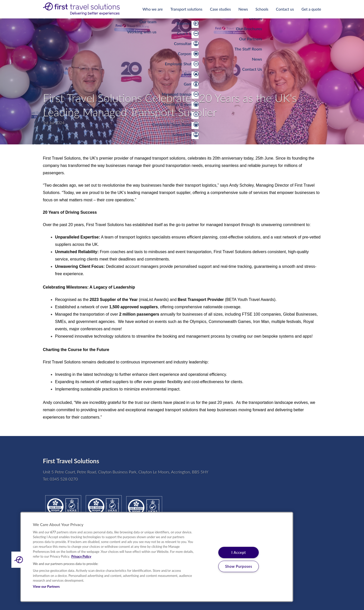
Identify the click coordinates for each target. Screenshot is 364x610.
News (243, 9)
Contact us (285, 9)
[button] (19, 560)
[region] (157, 557)
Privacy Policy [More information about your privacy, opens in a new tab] (81, 556)
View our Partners (46, 586)
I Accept (239, 552)
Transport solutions (186, 9)
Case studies (220, 9)
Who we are (153, 9)
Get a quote (311, 9)
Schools (262, 9)
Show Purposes (239, 566)
